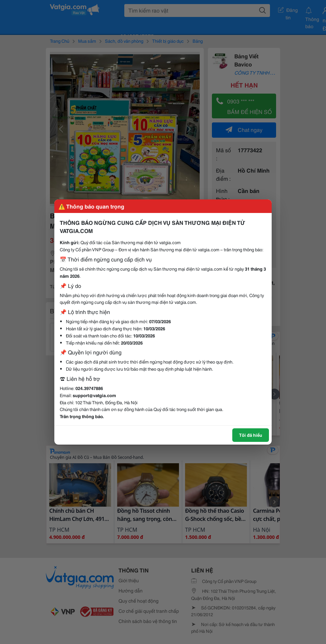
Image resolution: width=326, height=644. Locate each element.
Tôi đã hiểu (251, 435)
